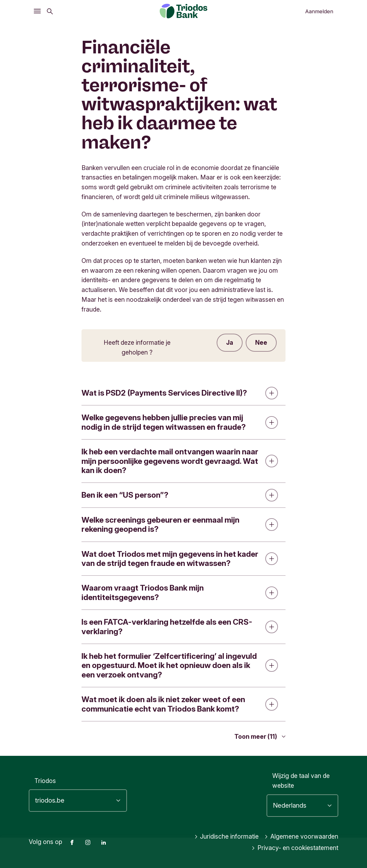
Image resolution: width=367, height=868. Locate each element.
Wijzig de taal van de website (301, 781)
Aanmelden (319, 11)
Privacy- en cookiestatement (295, 848)
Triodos (45, 781)
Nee (261, 343)
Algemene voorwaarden (301, 837)
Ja (230, 343)
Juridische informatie (227, 837)
